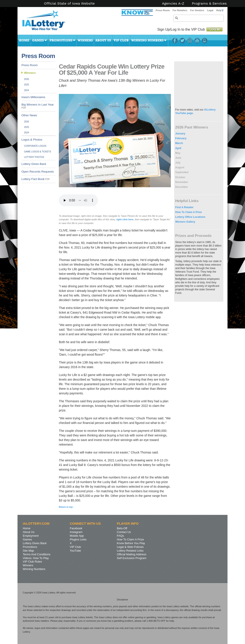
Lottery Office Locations (190, 217)
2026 (27, 79)
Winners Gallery (185, 222)
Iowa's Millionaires (33, 97)
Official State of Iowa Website (69, 4)
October (180, 177)
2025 (27, 85)
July (178, 163)
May (178, 153)
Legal (210, 10)
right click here (124, 219)
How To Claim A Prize (189, 212)
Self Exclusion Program (132, 558)
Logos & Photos (32, 140)
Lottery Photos (34, 157)
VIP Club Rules (32, 562)
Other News (29, 115)
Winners (85, 41)
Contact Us (124, 532)
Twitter (182, 41)
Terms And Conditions (37, 554)
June (178, 158)
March (179, 143)
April (178, 148)
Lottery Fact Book (36, 179)
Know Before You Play (131, 543)
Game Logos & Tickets (38, 152)
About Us (103, 41)
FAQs (120, 536)
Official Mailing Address (132, 554)
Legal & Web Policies (130, 547)
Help (220, 10)
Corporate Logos (35, 146)
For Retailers (180, 10)
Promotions (62, 41)
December (182, 187)
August (180, 168)
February (181, 138)
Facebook (175, 41)
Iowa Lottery (48, 22)
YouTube (197, 41)
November (182, 182)
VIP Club (121, 41)
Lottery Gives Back (34, 164)
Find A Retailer (184, 207)
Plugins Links (78, 539)
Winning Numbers (149, 41)
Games (40, 41)
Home (24, 41)
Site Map (28, 551)
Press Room (163, 10)
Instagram (190, 41)
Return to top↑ (66, 507)
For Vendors (197, 10)
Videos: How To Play (36, 558)
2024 (27, 90)
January (180, 134)
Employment (31, 536)
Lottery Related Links (130, 551)
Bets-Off (122, 528)
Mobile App (77, 536)
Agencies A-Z (173, 4)
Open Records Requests (38, 172)
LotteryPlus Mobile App (205, 41)
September (182, 172)
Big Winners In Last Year (38, 106)
